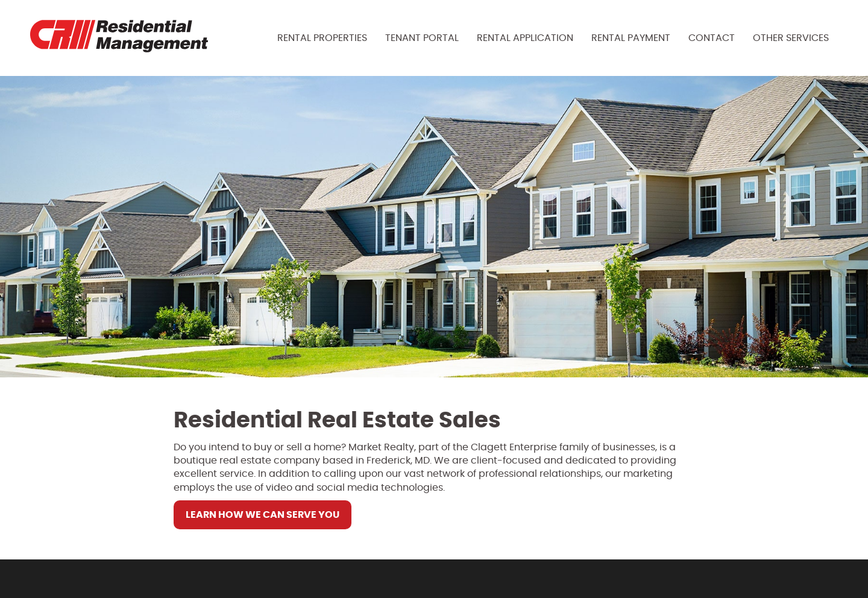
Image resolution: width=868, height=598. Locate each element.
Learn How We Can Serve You (263, 515)
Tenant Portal (422, 38)
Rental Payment (631, 38)
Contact (712, 38)
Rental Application (525, 38)
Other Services (791, 38)
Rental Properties (322, 38)
